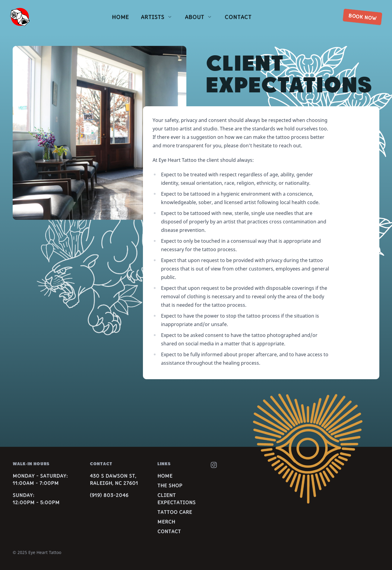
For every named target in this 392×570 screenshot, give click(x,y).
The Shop (170, 485)
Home (120, 17)
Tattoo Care (175, 512)
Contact (238, 17)
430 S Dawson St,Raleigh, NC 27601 (114, 479)
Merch (166, 522)
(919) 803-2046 (109, 495)
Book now (362, 17)
